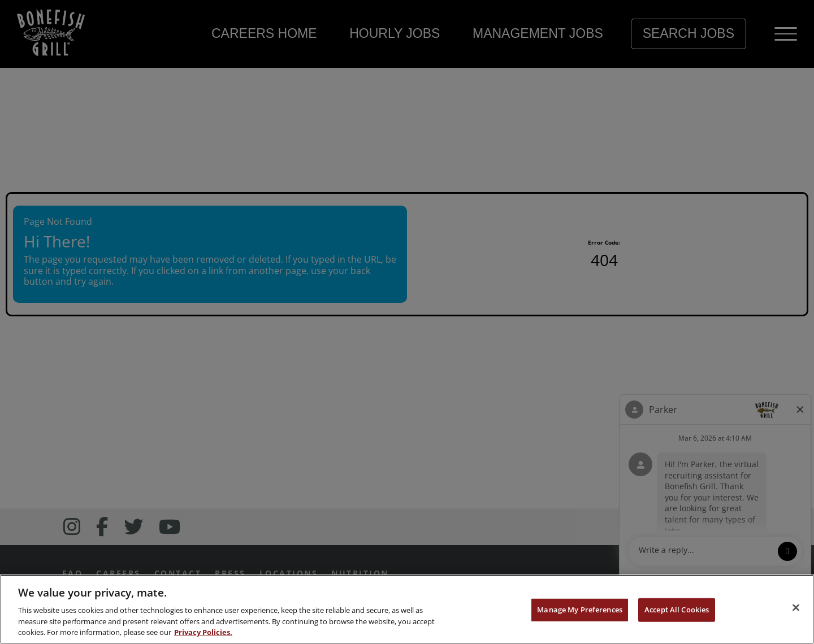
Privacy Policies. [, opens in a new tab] (203, 632)
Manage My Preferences (580, 610)
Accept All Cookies (677, 610)
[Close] (796, 608)
